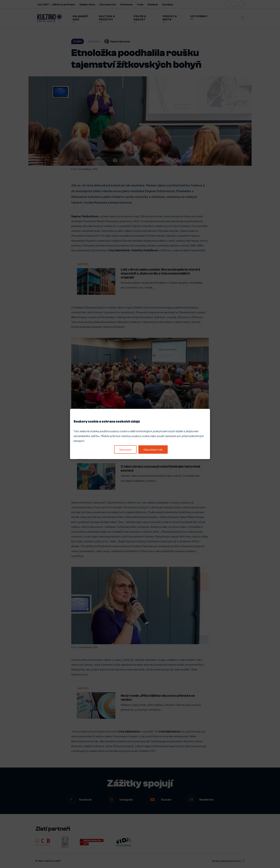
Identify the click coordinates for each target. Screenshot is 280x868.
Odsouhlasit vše (153, 449)
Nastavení (125, 449)
